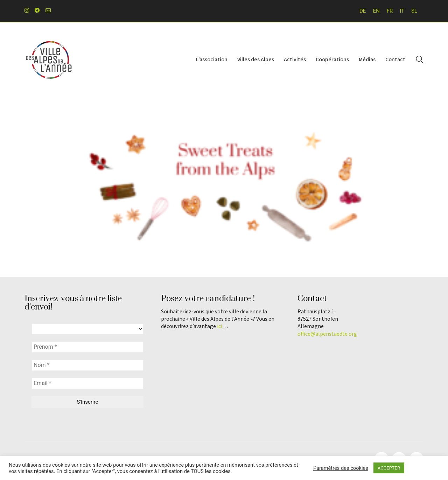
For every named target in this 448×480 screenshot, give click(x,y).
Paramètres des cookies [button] (341, 468)
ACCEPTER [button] (389, 468)
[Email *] (87, 383)
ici (220, 326)
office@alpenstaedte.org (327, 334)
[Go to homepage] (49, 60)
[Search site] (420, 61)
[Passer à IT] (402, 11)
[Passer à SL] (414, 11)
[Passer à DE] (363, 11)
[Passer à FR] (390, 11)
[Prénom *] (87, 347)
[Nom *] (87, 365)
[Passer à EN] (376, 11)
